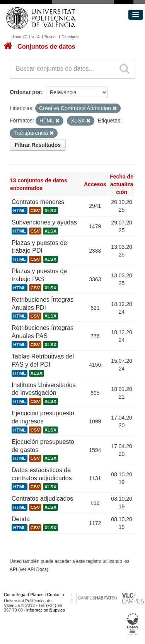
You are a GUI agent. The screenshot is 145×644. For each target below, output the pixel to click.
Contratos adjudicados (42, 499)
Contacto (55, 595)
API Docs (37, 569)
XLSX (50, 211)
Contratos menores (38, 202)
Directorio (70, 37)
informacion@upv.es (46, 610)
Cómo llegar (15, 595)
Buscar (51, 37)
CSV (35, 211)
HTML (20, 211)
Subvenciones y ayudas (44, 222)
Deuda (21, 519)
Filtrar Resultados (38, 145)
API (13, 569)
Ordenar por (25, 92)
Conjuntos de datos (46, 47)
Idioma (20, 37)
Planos (37, 595)
